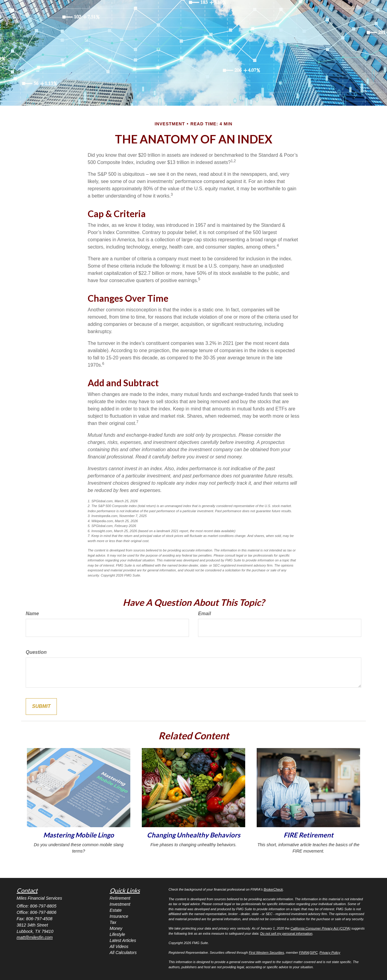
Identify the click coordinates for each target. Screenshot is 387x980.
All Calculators (123, 953)
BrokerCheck (273, 889)
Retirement (120, 898)
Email (205, 614)
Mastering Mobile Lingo (79, 835)
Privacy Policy (330, 953)
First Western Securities (267, 953)
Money (116, 928)
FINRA (304, 953)
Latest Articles (123, 940)
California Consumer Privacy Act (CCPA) (320, 928)
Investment (120, 904)
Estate (116, 910)
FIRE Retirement (309, 835)
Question (36, 652)
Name (32, 614)
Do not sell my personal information (286, 933)
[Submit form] (41, 707)
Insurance (119, 916)
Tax (113, 922)
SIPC (314, 953)
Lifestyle (117, 934)
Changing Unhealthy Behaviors (194, 835)
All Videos (119, 946)
